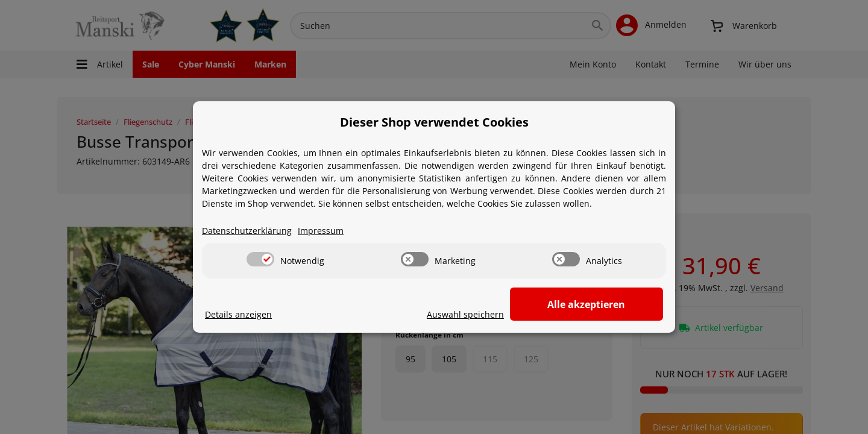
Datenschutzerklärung (247, 231)
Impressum (321, 231)
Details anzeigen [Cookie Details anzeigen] (238, 315)
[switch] (260, 260)
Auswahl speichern (498, 315)
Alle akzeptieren (603, 304)
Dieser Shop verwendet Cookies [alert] (434, 122)
